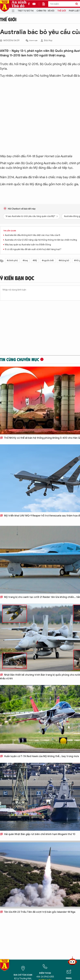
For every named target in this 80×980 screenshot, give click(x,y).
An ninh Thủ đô (19, 4)
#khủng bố (64, 261)
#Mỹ (35, 261)
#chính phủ (12, 261)
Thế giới (62, 11)
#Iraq (25, 261)
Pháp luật (74, 11)
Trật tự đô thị (26, 11)
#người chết (48, 261)
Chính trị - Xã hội (45, 11)
